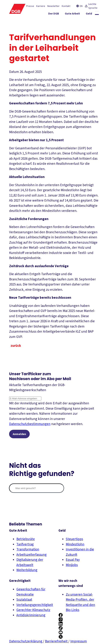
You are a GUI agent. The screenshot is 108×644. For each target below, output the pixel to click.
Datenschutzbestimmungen (30, 424)
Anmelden (19, 434)
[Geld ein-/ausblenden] (93, 14)
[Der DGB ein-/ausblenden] (58, 14)
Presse (30, 6)
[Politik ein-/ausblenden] (92, 27)
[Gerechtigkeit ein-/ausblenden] (51, 21)
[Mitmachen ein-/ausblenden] (89, 21)
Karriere (41, 6)
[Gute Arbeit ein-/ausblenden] (76, 14)
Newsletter (53, 6)
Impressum (79, 641)
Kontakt (66, 6)
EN (79, 6)
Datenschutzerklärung (26, 641)
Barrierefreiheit (57, 641)
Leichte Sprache (91, 6)
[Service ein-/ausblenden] (71, 21)
